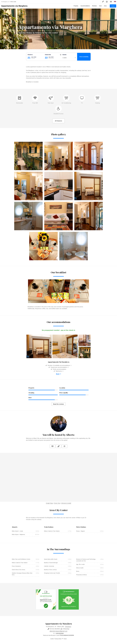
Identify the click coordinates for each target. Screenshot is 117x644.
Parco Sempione (16, 566)
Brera (78, 571)
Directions (68, 627)
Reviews (94, 6)
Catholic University (49, 566)
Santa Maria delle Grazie (51, 559)
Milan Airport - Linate (17, 531)
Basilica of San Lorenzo (50, 570)
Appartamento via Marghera (14, 6)
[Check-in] (36, 58)
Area (105, 6)
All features (59, 121)
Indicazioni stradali (66, 503)
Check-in (30, 55)
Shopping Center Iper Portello (52, 573)
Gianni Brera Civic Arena (18, 570)
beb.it (65, 639)
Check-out (48, 55)
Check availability (84, 57)
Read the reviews (58, 404)
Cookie (52, 639)
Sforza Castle (80, 568)
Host (100, 6)
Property (76, 6)
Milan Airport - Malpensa (18, 534)
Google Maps (49, 503)
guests (64, 55)
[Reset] (61, 55)
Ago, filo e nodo (80, 564)
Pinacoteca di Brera (81, 575)
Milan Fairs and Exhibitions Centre (21, 559)
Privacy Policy (58, 639)
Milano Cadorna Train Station (52, 531)
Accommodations (85, 6)
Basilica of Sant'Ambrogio (51, 563)
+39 (55, 629)
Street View (57, 503)
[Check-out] (53, 58)
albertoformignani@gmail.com (58, 631)
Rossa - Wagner (81, 531)
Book (113, 6)
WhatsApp (65, 629)
